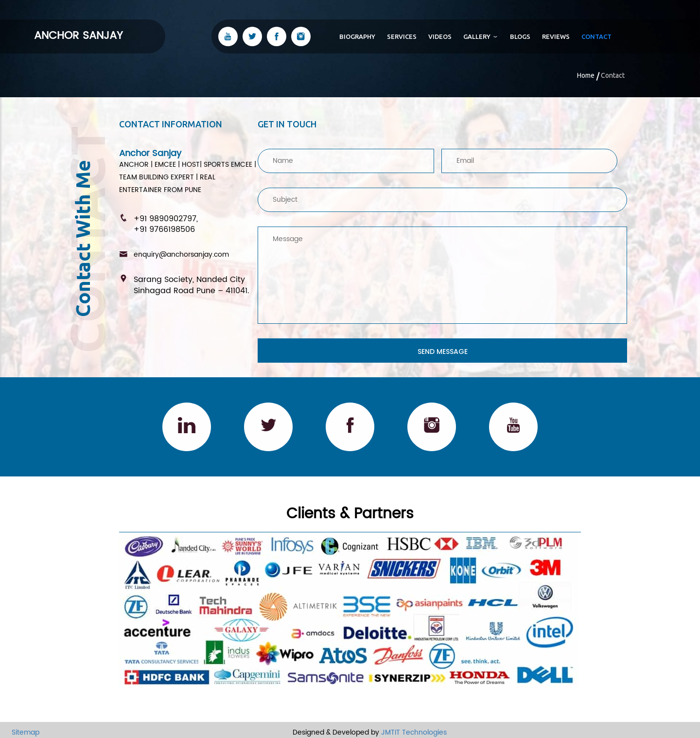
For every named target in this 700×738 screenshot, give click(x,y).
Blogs (520, 36)
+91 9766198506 (164, 229)
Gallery (481, 36)
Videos (440, 36)
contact (596, 36)
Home (586, 75)
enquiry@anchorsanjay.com (181, 255)
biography (357, 36)
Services (402, 36)
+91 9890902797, (166, 219)
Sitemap (20, 732)
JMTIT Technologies (414, 732)
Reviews (556, 36)
